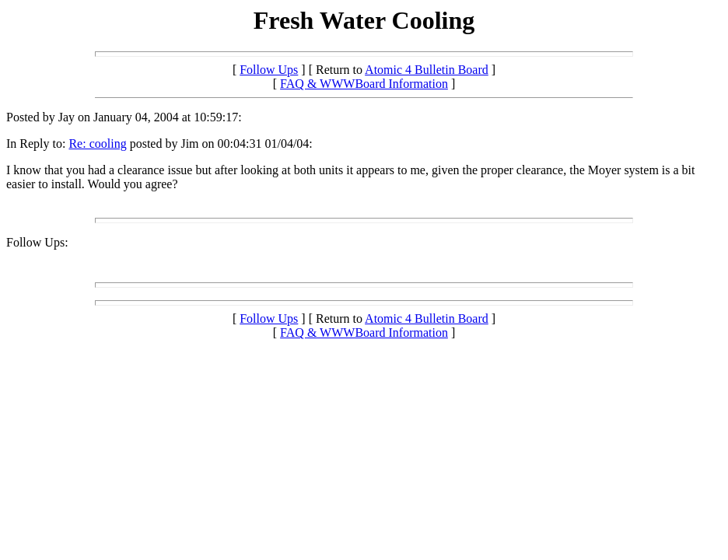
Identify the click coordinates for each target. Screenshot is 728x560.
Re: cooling (97, 143)
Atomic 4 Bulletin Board (427, 70)
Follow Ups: (37, 242)
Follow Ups (269, 70)
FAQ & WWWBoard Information (364, 84)
